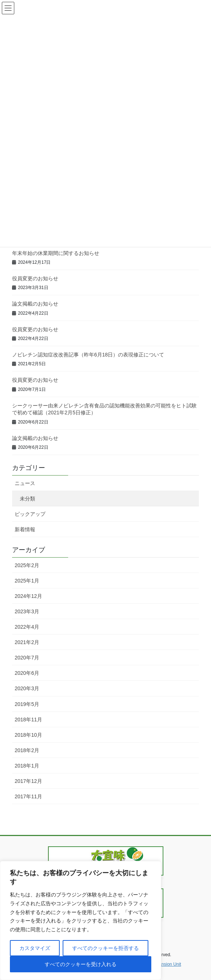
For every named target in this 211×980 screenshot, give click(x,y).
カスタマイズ (35, 948)
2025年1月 (27, 581)
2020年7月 (27, 658)
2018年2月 (27, 750)
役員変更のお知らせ (35, 278)
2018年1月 (27, 766)
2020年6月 (27, 673)
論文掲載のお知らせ (35, 304)
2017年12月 (28, 781)
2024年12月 (28, 596)
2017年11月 (28, 796)
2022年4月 (27, 627)
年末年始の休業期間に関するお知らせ (56, 253)
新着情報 (25, 529)
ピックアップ (30, 514)
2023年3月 (27, 611)
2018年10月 (28, 735)
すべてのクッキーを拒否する (105, 948)
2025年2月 (27, 565)
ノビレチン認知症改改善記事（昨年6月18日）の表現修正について (88, 355)
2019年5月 (27, 704)
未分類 (27, 499)
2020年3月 (27, 688)
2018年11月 (28, 720)
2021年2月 (27, 642)
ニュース (25, 483)
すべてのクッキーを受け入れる (81, 964)
